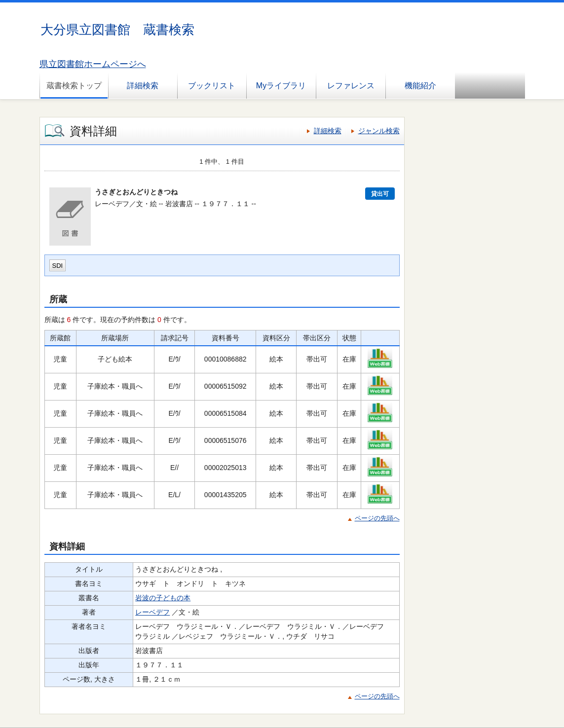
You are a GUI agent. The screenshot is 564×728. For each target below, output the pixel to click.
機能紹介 (420, 86)
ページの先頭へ (377, 518)
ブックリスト (212, 86)
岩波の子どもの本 (163, 598)
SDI (58, 266)
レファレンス (351, 86)
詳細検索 (143, 86)
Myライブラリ (281, 86)
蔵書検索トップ (74, 86)
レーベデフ (152, 612)
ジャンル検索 (379, 131)
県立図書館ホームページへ (93, 64)
